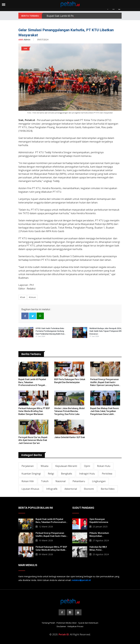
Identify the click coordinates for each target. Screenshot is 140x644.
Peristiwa (107, 474)
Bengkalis (67, 474)
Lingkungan (99, 481)
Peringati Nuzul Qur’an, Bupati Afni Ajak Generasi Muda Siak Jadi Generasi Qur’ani (33, 440)
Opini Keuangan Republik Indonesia (99, 521)
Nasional (61, 481)
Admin (24, 40)
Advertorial (71, 489)
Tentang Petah (48, 623)
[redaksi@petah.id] (81, 580)
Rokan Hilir (28, 481)
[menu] (4, 4)
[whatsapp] (40, 316)
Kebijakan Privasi (75, 626)
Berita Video (108, 489)
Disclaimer (61, 626)
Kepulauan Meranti (66, 466)
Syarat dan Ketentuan (88, 623)
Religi (51, 474)
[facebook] (25, 316)
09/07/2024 (43, 40)
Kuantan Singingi (31, 474)
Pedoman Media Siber (67, 623)
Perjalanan (28, 466)
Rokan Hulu (104, 466)
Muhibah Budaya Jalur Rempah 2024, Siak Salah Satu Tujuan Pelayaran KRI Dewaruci (106, 331)
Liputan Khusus (30, 489)
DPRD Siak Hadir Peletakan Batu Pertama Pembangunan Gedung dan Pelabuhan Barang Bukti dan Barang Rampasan (50, 331)
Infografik (52, 489)
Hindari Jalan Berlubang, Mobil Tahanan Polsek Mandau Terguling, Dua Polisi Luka (69, 411)
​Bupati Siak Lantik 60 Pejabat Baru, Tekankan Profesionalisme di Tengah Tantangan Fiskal (32, 382)
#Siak (23, 297)
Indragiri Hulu (87, 474)
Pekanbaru (79, 481)
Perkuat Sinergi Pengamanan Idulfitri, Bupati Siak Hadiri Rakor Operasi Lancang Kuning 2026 (105, 382)
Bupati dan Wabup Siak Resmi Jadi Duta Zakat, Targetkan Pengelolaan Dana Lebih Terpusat (105, 411)
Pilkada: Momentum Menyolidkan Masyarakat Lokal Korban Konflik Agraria (101, 535)
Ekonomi (89, 489)
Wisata (44, 466)
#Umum (32, 297)
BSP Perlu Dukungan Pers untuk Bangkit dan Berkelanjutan (70, 381)
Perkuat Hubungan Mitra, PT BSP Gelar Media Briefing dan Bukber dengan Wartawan (34, 411)
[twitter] (33, 316)
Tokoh (45, 481)
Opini (87, 466)
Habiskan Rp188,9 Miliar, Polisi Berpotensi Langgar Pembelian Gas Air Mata (99, 549)
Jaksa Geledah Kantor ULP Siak (70, 437)
